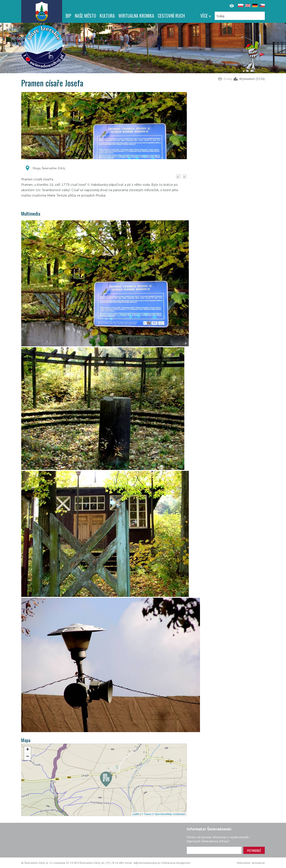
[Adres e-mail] (214, 850)
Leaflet (136, 814)
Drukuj (228, 79)
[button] (106, 780)
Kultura (107, 16)
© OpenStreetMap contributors (169, 814)
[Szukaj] (240, 16)
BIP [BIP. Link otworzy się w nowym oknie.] (68, 16)
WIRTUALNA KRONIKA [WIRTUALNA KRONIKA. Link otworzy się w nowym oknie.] (136, 16)
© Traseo (146, 814)
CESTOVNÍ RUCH (171, 16)
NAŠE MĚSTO (85, 16)
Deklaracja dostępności (176, 863)
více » (206, 16)
